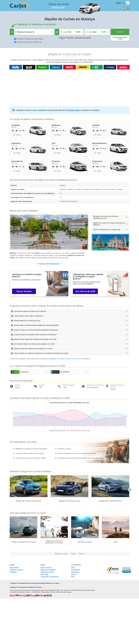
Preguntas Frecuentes (57, 359)
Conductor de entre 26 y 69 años (29, 42)
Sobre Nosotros (46, 567)
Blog (73, 576)
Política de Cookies (47, 572)
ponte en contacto (73, 359)
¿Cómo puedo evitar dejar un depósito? (29, 316)
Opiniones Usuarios (17, 570)
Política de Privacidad (48, 570)
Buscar (120, 32)
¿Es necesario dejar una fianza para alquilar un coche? (34, 344)
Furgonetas (75, 572)
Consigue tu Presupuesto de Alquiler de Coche (26, 587)
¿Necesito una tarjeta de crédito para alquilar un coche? (35, 339)
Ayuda (118, 3)
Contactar (13, 572)
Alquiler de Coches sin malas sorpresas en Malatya (109, 224)
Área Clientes (14, 567)
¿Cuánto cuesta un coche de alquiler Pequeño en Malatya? (36, 330)
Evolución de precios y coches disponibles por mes (70, 403)
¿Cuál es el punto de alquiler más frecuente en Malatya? (35, 335)
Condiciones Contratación (50, 576)
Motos (73, 574)
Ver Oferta (17, 135)
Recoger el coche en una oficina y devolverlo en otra (106, 217)
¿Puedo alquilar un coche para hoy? (27, 321)
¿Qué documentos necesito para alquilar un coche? (33, 349)
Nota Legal (44, 574)
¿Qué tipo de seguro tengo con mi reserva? (30, 311)
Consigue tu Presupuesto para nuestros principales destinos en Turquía (34, 583)
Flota (73, 567)
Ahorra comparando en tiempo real (107, 229)
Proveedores (76, 570)
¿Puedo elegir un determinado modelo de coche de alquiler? (36, 325)
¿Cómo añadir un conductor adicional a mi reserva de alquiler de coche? (41, 353)
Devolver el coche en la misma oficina (30, 39)
